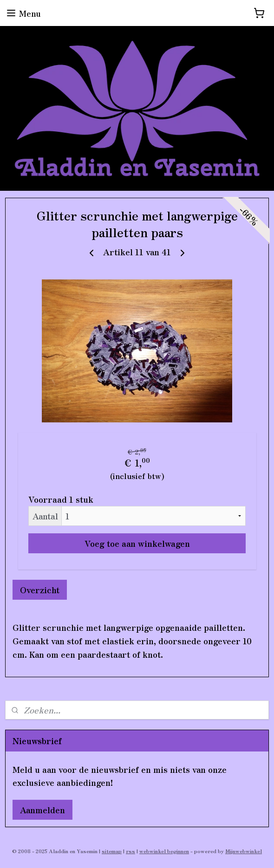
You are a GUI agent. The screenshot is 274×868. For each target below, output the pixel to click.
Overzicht (40, 589)
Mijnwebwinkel (244, 851)
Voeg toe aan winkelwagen (137, 543)
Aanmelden (42, 810)
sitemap (112, 851)
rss (130, 851)
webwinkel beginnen (164, 851)
